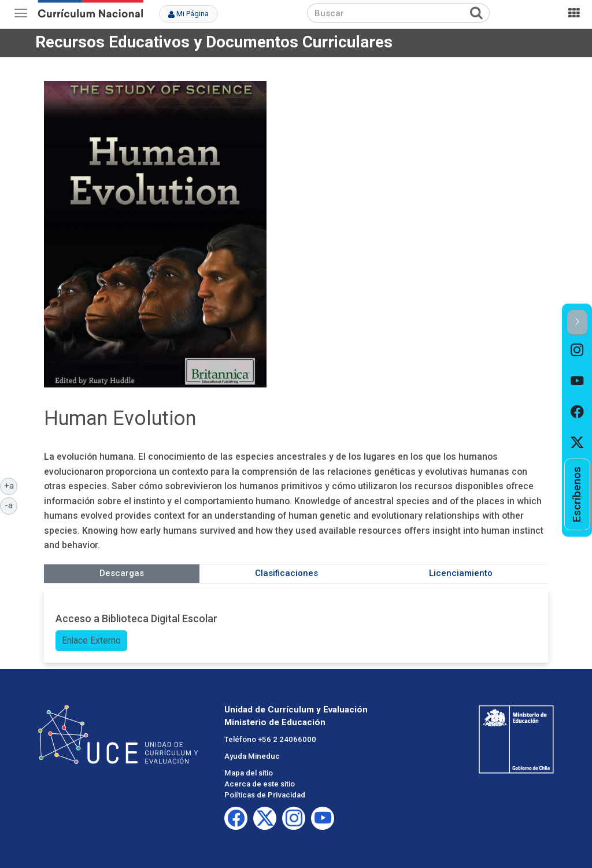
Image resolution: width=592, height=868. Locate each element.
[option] (577, 351)
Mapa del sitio (249, 773)
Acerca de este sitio (260, 784)
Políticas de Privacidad (265, 795)
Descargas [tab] (122, 573)
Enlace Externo (91, 640)
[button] (577, 322)
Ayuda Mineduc (252, 756)
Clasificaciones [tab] (286, 573)
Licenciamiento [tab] (461, 573)
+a (11, 485)
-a (11, 505)
